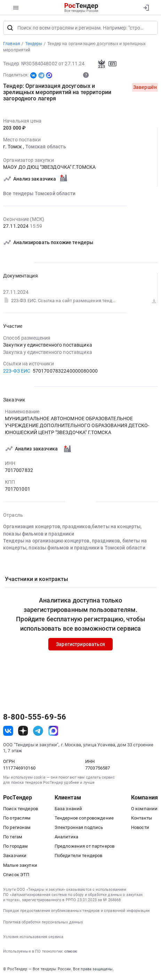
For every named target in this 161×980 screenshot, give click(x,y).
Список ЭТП (16, 875)
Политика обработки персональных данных (43, 923)
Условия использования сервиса (33, 937)
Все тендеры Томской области (39, 194)
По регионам (17, 828)
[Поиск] (10, 28)
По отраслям (17, 819)
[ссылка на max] (53, 732)
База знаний (69, 809)
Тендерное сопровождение (84, 819)
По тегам (13, 837)
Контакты (142, 819)
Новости (140, 828)
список (71, 952)
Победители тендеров (79, 856)
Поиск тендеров (21, 809)
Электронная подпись (79, 828)
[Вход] (146, 8)
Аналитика (66, 837)
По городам (15, 847)
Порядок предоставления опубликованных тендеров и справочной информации (76, 911)
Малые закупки (20, 866)
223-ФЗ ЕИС (17, 371)
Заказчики (15, 856)
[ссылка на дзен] (23, 732)
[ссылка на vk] (8, 732)
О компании (144, 809)
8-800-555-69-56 (35, 718)
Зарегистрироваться (80, 645)
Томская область (46, 147)
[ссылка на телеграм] (38, 732)
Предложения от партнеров (84, 847)
